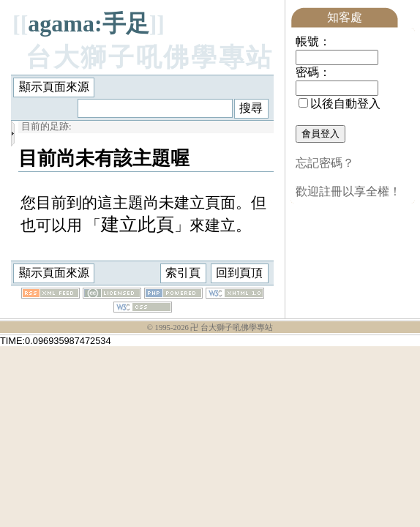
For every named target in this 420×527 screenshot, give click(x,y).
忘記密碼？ (325, 163)
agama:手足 (88, 23)
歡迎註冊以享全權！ (348, 191)
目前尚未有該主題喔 (104, 158)
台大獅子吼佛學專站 (150, 57)
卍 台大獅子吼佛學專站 (232, 328)
